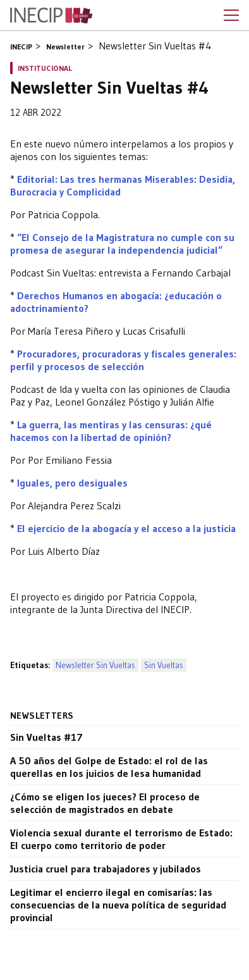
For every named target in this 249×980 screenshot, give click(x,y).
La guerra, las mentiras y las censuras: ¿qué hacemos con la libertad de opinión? (111, 431)
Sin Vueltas (164, 665)
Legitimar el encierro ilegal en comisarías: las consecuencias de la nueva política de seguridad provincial (118, 905)
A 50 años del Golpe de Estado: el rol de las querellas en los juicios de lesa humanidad (109, 767)
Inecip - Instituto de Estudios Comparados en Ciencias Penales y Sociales (51, 16)
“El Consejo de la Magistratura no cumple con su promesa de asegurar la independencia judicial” (122, 244)
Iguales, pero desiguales (72, 483)
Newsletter (65, 47)
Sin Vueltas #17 (46, 737)
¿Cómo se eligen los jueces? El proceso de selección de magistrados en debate (105, 803)
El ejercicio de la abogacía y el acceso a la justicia (126, 528)
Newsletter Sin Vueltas (95, 665)
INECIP (21, 47)
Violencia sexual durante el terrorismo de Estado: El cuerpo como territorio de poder (121, 839)
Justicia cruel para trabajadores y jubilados (106, 869)
